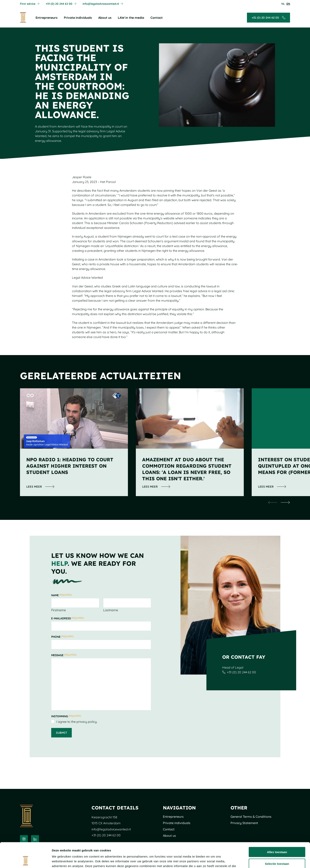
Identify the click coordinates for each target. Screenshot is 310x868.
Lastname (111, 610)
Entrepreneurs (47, 18)
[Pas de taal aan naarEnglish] (288, 4)
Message (64, 655)
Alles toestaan (277, 829)
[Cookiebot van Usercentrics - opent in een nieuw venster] (26, 860)
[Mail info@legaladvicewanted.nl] (103, 4)
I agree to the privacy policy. (77, 722)
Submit (61, 733)
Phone (62, 637)
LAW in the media (131, 18)
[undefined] (273, 502)
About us (105, 18)
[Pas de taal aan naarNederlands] (283, 4)
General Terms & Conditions (251, 817)
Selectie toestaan (277, 840)
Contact (157, 18)
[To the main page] (23, 18)
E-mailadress (68, 618)
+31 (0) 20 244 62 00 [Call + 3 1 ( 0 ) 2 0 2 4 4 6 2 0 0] (241, 672)
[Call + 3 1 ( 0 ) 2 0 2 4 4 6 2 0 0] (61, 4)
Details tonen (214, 860)
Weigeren (277, 852)
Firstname (59, 610)
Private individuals (78, 18)
